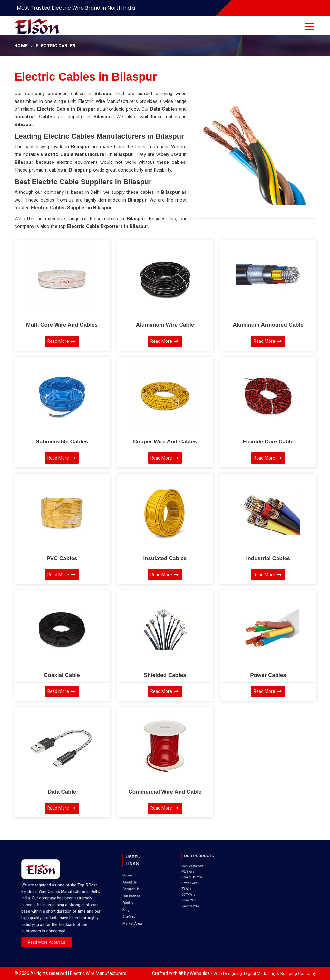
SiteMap (135, 886)
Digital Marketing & (262, 973)
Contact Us (135, 874)
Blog (133, 883)
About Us (135, 871)
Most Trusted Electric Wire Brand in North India (76, 8)
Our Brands (136, 877)
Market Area (136, 890)
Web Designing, (228, 973)
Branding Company (298, 973)
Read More (61, 341)
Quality (134, 880)
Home (21, 46)
